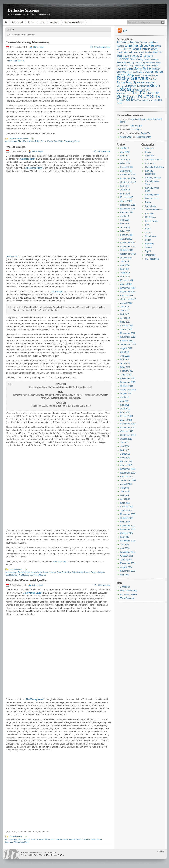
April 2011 (125, 409)
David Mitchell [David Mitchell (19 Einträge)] (125, 52)
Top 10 (148, 251)
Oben (162, 852)
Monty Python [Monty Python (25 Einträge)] (143, 69)
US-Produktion (152, 259)
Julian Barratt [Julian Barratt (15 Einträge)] (122, 66)
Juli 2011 (125, 397)
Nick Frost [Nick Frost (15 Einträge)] (128, 72)
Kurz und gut (136, 126)
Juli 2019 (125, 148)
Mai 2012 (125, 360)
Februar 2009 (127, 507)
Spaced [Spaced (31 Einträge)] (139, 82)
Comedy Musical (153, 178)
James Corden (61, 839)
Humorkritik (151, 206)
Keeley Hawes (50, 572)
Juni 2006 (125, 548)
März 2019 (125, 163)
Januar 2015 (126, 239)
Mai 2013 (125, 314)
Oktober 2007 (127, 533)
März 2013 (125, 322)
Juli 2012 (125, 352)
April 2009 (125, 499)
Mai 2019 (125, 156)
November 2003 (128, 571)
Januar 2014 (126, 284)
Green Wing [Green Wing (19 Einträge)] (137, 59)
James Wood (37, 572)
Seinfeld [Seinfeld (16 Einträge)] (153, 79)
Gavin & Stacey (38, 839)
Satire (148, 229)
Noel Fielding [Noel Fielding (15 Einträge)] (138, 72)
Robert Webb (78, 572)
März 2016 (125, 194)
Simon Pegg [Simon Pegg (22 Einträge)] (124, 82)
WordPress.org (127, 598)
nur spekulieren (16, 61)
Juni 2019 (125, 152)
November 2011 (128, 382)
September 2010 (128, 435)
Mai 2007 (125, 537)
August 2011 (126, 394)
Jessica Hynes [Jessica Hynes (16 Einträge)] (142, 63)
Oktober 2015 (127, 212)
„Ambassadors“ (13, 256)
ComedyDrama (16, 569)
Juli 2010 (125, 443)
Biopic (148, 152)
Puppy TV (145, 133)
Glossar (31, 22)
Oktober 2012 (127, 341)
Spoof (148, 240)
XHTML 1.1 (49, 855)
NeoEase (34, 855)
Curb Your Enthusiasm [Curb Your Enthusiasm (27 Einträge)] (141, 49)
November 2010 (128, 428)
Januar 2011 (126, 420)
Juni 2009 (125, 492)
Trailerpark (150, 255)
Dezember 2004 (128, 563)
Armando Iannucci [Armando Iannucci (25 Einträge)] (129, 42)
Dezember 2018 (128, 175)
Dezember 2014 (128, 243)
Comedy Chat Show (155, 167)
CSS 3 (61, 855)
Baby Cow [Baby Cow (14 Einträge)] (147, 43)
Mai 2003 (125, 575)
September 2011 (128, 390)
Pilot (147, 225)
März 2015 (125, 231)
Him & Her (50, 839)
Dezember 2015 (128, 205)
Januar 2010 (126, 465)
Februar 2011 (127, 416)
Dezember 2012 (128, 333)
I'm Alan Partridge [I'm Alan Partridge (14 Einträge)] (151, 59)
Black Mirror (23, 141)
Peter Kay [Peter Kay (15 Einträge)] (153, 75)
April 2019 (125, 160)
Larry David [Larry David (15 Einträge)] (134, 66)
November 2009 (128, 473)
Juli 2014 (125, 262)
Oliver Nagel (18, 22)
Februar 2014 (127, 280)
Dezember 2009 (128, 469)
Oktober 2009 (127, 477)
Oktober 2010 (127, 431)
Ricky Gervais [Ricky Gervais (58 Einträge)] (132, 78)
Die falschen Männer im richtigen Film (27, 580)
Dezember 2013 (128, 288)
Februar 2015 (127, 235)
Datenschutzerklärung (74, 22)
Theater (149, 247)
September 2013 (128, 299)
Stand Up (150, 244)
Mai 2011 (125, 405)
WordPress (12, 854)
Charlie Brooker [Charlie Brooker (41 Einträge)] (139, 45)
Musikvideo (150, 217)
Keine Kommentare (102, 47)
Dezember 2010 (128, 424)
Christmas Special (154, 160)
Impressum (54, 22)
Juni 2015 (125, 220)
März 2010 (125, 458)
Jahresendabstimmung (19, 138)
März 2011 (125, 413)
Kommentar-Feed (129, 594)
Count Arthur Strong (38, 141)
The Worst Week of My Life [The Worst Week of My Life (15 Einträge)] (145, 100)
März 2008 (125, 522)
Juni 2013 (125, 311)
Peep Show (62, 572)
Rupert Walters (91, 572)
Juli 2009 (125, 488)
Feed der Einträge (129, 591)
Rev (69, 572)
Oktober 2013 (127, 296)
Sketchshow (151, 236)
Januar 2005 (126, 560)
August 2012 (126, 348)
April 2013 (125, 318)
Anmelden (125, 587)
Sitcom (148, 232)
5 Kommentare (104, 151)
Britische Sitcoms (23, 10)
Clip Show (150, 163)
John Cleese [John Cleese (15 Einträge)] (155, 63)
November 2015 (128, 209)
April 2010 (125, 454)
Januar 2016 (126, 201)
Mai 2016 (125, 186)
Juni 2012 (125, 356)
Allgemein (150, 148)
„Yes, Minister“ (57, 292)
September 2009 (128, 480)
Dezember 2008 (128, 514)
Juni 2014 (125, 265)
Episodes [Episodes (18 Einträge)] (147, 52)
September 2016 (128, 182)
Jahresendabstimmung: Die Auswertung (28, 42)
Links (42, 22)
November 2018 (128, 179)
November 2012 (128, 337)
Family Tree (52, 141)
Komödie (149, 214)
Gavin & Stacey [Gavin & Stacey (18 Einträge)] (131, 56)
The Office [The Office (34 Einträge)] (145, 96)
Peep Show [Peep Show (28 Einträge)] (125, 75)
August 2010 (126, 439)
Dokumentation (152, 199)
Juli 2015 (125, 216)
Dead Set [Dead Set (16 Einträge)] (137, 53)
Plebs (61, 141)
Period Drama (152, 221)
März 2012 (125, 367)
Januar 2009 (126, 511)
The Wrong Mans (72, 141)
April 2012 (125, 363)
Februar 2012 (127, 371)
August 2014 (126, 258)
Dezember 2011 (128, 378)
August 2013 (126, 303)
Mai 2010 (125, 450)
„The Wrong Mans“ (34, 168)
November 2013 (128, 292)
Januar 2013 (126, 329)
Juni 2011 (125, 401)
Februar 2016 (127, 197)
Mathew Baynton (76, 839)
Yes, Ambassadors (16, 147)
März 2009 (125, 503)
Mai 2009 (125, 495)
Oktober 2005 (127, 556)
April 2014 (125, 273)
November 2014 (128, 246)
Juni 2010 (125, 446)
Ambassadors (11, 141)
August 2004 (126, 567)
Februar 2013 (127, 326)
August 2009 (126, 484)
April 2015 (125, 227)
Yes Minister (24, 575)
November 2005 (128, 552)
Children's (150, 156)
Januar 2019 (126, 171)
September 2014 (128, 254)
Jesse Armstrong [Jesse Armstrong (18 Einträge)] (126, 62)
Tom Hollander (11, 575)
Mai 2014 (125, 269)
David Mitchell (24, 572)
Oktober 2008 (127, 518)
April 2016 (125, 190)
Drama (148, 202)
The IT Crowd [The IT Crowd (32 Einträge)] (142, 93)
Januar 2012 (126, 375)
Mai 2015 (125, 224)
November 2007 (128, 529)
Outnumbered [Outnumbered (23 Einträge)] (154, 72)
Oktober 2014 (127, 250)
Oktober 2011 (127, 386)
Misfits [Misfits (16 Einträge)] (130, 69)
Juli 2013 (125, 307)
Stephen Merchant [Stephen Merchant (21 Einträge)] (137, 86)
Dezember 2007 (128, 526)
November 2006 (128, 541)
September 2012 (128, 344)
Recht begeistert (144, 137)
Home (7, 22)
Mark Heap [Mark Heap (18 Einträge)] (145, 65)
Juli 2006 (125, 545)
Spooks (101, 572)
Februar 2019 (127, 167)
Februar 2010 (127, 461)
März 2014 (125, 277)
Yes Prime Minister (38, 575)
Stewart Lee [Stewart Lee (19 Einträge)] (138, 90)
